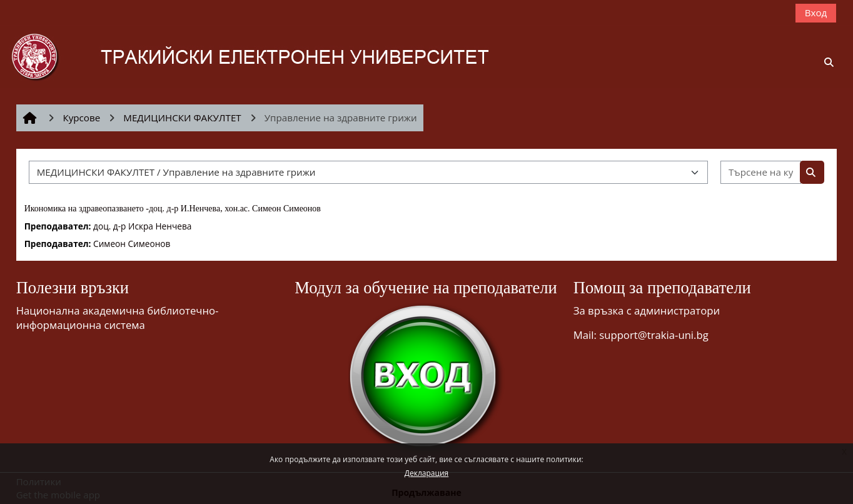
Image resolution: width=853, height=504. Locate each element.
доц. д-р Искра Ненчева (142, 226)
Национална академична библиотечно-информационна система (118, 318)
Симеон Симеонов (132, 244)
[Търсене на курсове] (761, 172)
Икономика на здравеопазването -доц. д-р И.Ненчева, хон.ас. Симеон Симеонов (173, 209)
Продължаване (426, 492)
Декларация (426, 473)
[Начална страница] (268, 56)
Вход (816, 13)
